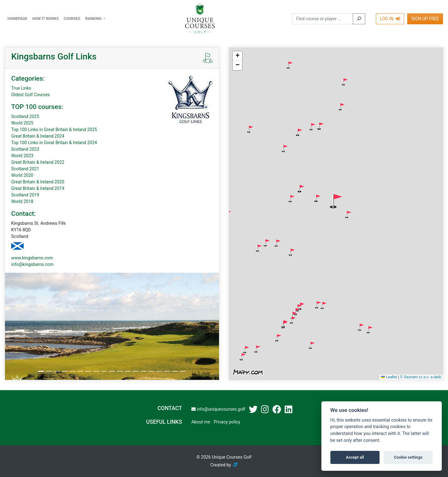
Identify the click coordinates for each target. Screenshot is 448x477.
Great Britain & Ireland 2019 (38, 188)
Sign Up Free (425, 19)
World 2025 (22, 123)
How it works (46, 19)
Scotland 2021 (25, 169)
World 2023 (22, 156)
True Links (21, 88)
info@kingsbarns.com (32, 264)
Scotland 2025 (25, 116)
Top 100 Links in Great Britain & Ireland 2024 (54, 143)
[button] (290, 65)
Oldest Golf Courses (30, 95)
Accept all (355, 457)
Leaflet (389, 377)
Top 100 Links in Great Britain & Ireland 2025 (54, 130)
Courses (72, 19)
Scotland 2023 (25, 149)
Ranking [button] (94, 19)
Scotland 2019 (25, 195)
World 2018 (22, 201)
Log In (390, 19)
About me (201, 422)
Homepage (17, 19)
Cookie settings (408, 457)
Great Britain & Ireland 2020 (38, 182)
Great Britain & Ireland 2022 (38, 162)
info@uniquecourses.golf (218, 409)
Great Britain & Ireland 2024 (38, 136)
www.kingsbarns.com (32, 258)
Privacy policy (227, 422)
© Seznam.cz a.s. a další (421, 377)
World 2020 (22, 175)
